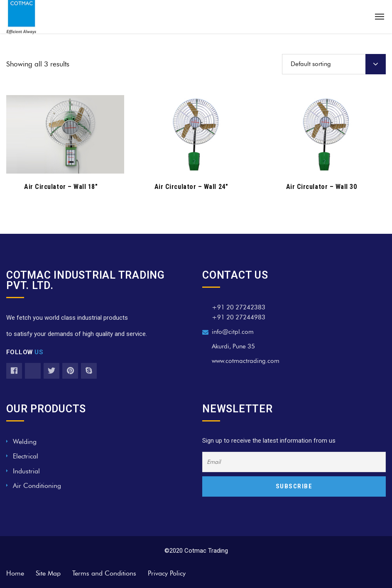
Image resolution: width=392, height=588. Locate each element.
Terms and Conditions (104, 573)
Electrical (26, 456)
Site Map (48, 573)
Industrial (26, 471)
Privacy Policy (167, 573)
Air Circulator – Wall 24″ (191, 187)
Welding (25, 442)
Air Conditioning (37, 486)
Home (15, 573)
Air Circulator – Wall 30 (322, 187)
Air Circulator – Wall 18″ (61, 187)
